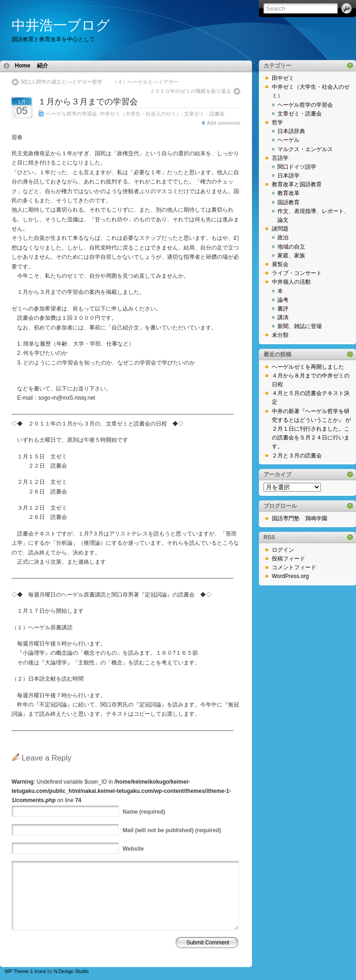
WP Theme (17, 971)
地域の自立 (291, 247)
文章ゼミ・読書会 (204, 114)
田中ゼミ (283, 78)
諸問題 (280, 229)
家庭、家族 (291, 256)
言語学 (280, 158)
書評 (283, 309)
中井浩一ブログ (61, 25)
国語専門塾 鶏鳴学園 (300, 518)
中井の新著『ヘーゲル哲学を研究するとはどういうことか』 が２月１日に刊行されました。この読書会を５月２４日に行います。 (311, 429)
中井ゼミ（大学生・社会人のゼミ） (141, 114)
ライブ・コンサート (297, 273)
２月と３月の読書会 (297, 456)
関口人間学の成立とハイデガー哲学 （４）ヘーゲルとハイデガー (102, 82)
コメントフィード (294, 567)
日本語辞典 (291, 131)
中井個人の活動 (291, 282)
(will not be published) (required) (172, 830)
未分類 (280, 335)
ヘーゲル (288, 140)
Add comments (224, 123)
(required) (144, 812)
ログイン (283, 550)
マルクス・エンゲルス (305, 149)
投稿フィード (288, 559)
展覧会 (280, 264)
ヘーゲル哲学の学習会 (72, 114)
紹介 (43, 66)
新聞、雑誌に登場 (300, 326)
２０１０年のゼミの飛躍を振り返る (190, 91)
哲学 (277, 122)
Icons (40, 971)
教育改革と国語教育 (297, 184)
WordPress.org (290, 576)
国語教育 (288, 202)
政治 (283, 237)
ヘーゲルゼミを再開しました (308, 367)
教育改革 (288, 193)
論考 (283, 300)
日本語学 (288, 176)
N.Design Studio (71, 971)
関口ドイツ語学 (297, 167)
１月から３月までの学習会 (88, 102)
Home (22, 66)
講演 (283, 317)
